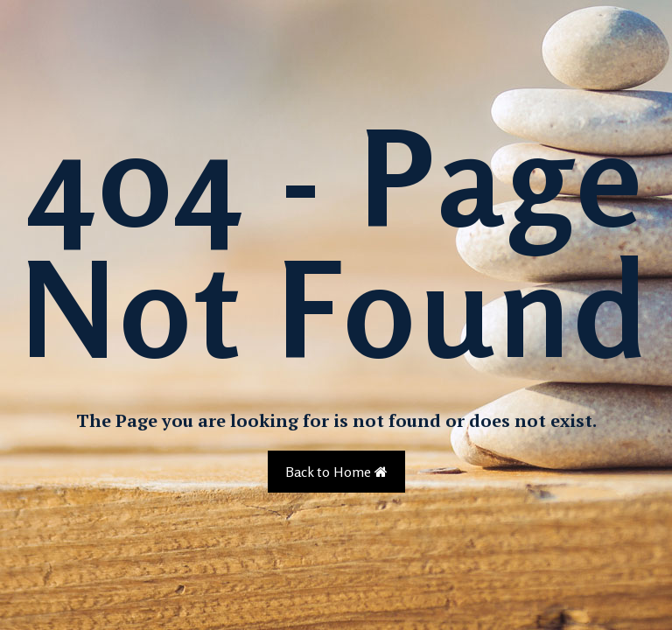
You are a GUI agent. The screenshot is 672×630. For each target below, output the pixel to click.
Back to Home (336, 472)
